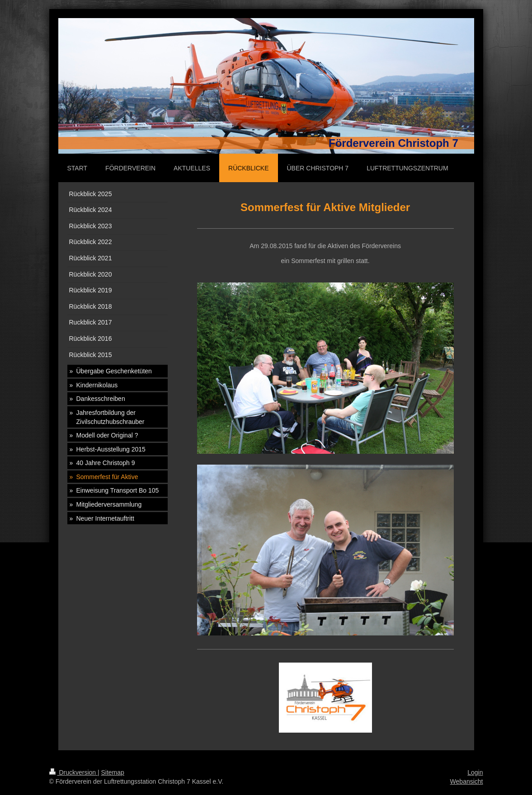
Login (475, 772)
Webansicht (467, 781)
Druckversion (73, 772)
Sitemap (113, 772)
